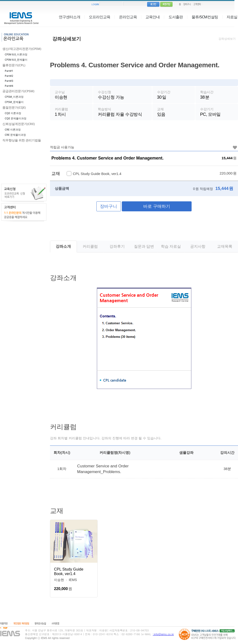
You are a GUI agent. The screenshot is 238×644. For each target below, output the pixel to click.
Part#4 (9, 86)
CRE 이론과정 (13, 129)
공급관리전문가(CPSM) (18, 91)
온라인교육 (128, 17)
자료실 (232, 17)
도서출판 (176, 17)
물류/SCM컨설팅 (205, 17)
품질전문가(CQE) (14, 107)
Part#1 (9, 71)
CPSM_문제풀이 (14, 102)
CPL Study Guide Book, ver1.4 (69, 573)
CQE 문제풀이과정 (16, 118)
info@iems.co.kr (163, 634)
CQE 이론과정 (13, 113)
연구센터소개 (69, 17)
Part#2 (9, 76)
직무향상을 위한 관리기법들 (22, 140)
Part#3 (9, 81)
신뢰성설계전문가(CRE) (19, 124)
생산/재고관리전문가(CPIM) (22, 49)
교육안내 (153, 17)
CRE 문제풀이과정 (15, 135)
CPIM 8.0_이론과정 (16, 54)
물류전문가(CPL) (14, 65)
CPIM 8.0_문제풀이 (16, 60)
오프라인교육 (99, 17)
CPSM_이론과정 (14, 97)
